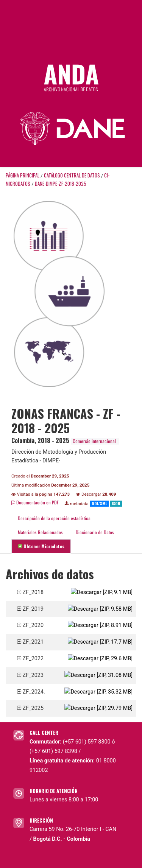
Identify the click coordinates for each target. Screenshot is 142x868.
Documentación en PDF (35, 502)
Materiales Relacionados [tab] (40, 532)
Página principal (23, 175)
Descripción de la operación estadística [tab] (54, 518)
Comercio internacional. (95, 441)
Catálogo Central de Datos (72, 175)
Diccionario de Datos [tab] (95, 532)
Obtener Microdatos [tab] (41, 546)
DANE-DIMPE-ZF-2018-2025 (61, 184)
